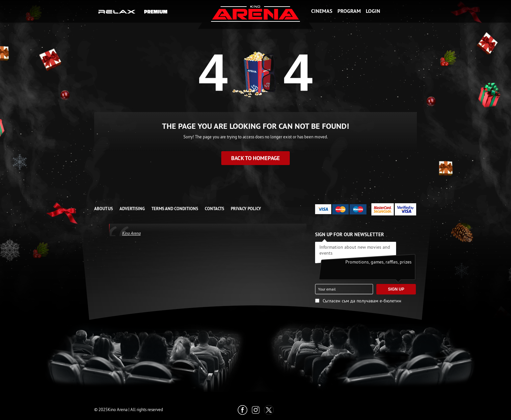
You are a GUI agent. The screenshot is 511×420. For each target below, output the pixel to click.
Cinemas (322, 11)
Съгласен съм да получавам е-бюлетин (362, 301)
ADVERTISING (132, 209)
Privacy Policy (246, 209)
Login (373, 11)
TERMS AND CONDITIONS (175, 209)
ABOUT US (104, 209)
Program (349, 11)
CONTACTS (215, 209)
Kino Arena (131, 233)
